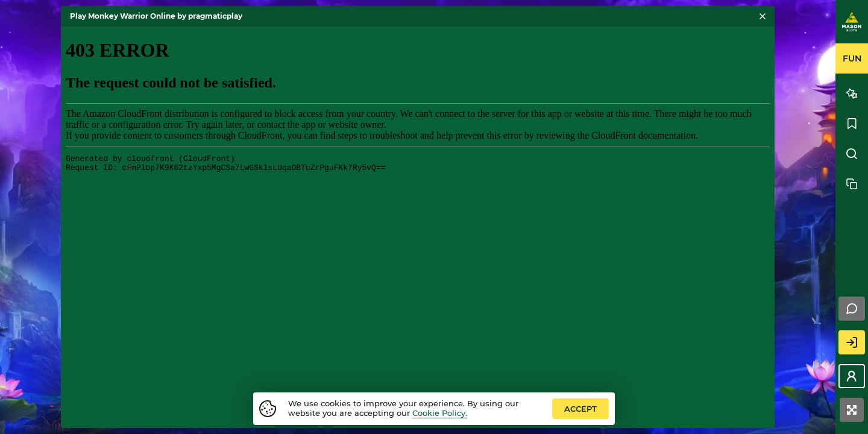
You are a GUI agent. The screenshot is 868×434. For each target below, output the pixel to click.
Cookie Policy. (440, 413)
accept (580, 409)
